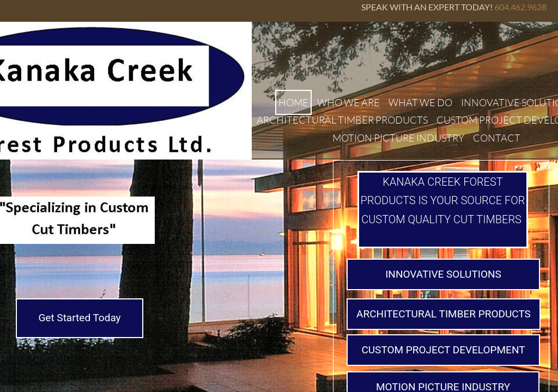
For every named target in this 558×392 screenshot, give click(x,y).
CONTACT (497, 138)
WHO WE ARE (348, 102)
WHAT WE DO (420, 102)
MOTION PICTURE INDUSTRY (398, 138)
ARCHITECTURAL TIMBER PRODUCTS (342, 120)
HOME (293, 102)
